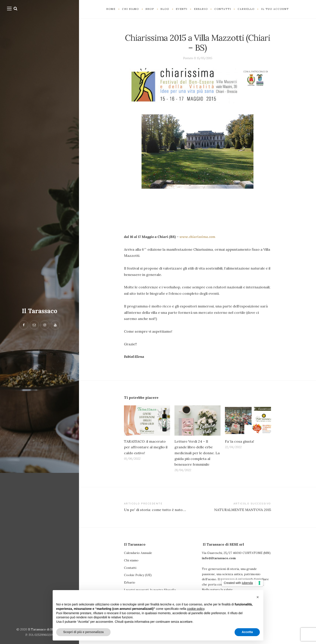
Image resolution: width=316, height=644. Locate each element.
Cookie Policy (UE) (138, 575)
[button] (258, 597)
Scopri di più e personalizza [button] (83, 632)
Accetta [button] (247, 632)
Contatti (130, 568)
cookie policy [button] (196, 609)
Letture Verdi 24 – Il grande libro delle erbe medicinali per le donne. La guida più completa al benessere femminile (197, 453)
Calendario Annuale (138, 553)
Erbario (130, 582)
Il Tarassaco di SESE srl (45, 629)
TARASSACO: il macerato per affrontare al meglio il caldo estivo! (146, 447)
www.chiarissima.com (197, 237)
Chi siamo (131, 560)
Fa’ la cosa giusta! (240, 441)
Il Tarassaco (40, 311)
